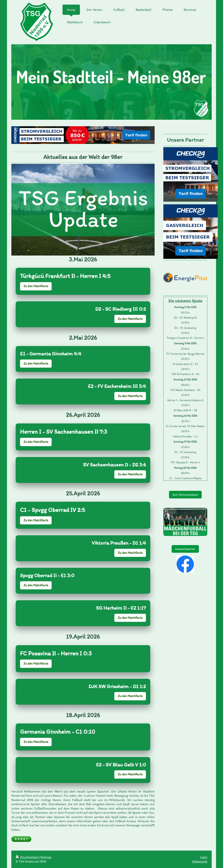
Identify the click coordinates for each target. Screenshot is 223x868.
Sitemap (46, 857)
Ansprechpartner (185, 549)
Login (204, 857)
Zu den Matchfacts (36, 286)
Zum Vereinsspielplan (185, 495)
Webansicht (200, 861)
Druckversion (27, 857)
